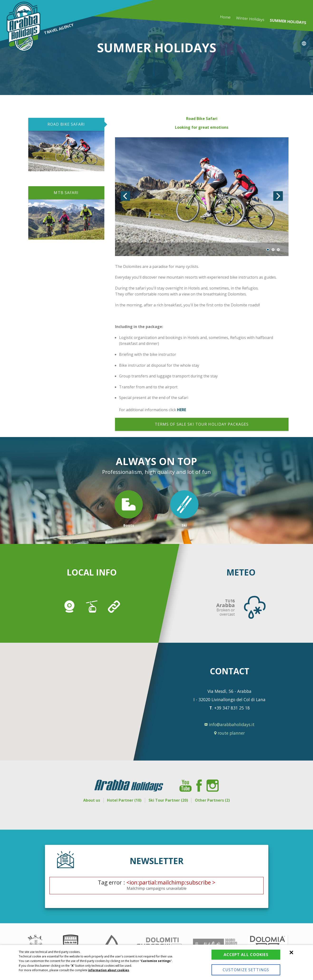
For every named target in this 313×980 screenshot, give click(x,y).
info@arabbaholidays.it (229, 725)
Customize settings (236, 967)
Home (225, 17)
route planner (229, 733)
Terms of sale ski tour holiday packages (202, 424)
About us (87, 800)
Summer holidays (288, 21)
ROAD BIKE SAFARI (66, 124)
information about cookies (109, 960)
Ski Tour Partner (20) (170, 800)
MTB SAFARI (66, 193)
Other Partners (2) (217, 800)
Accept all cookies (236, 947)
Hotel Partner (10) (123, 800)
